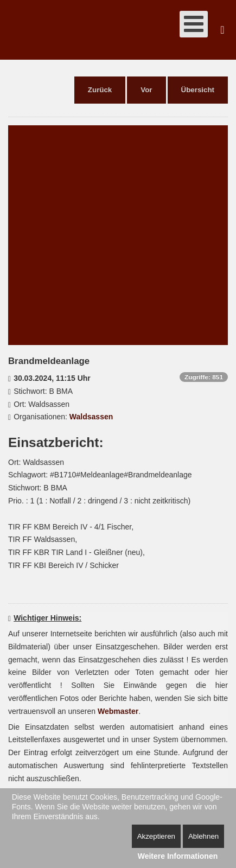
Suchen (222, 30)
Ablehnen (203, 836)
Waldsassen (91, 417)
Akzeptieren (156, 836)
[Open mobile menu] (194, 24)
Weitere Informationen (178, 856)
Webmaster (118, 711)
